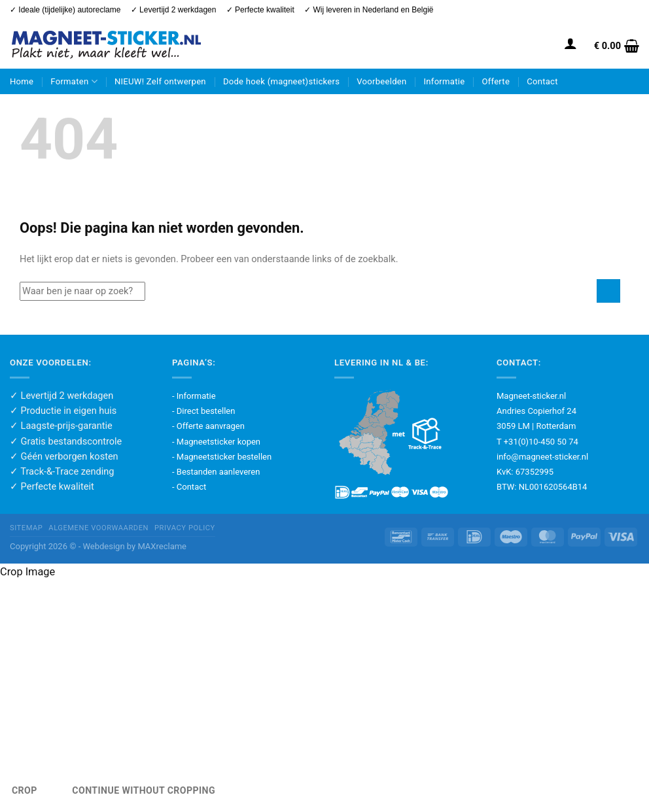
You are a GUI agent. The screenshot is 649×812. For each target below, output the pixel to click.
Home (22, 81)
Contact (542, 81)
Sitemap (26, 528)
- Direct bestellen (203, 411)
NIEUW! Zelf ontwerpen (160, 81)
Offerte (496, 81)
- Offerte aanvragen (208, 426)
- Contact (189, 487)
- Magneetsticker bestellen (222, 457)
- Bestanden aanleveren (216, 472)
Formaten (74, 81)
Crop (25, 790)
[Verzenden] (608, 291)
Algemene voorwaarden (98, 528)
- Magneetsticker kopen (216, 442)
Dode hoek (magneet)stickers (281, 81)
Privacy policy (185, 528)
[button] (570, 43)
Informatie (445, 81)
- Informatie (194, 396)
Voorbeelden (381, 81)
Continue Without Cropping (144, 790)
